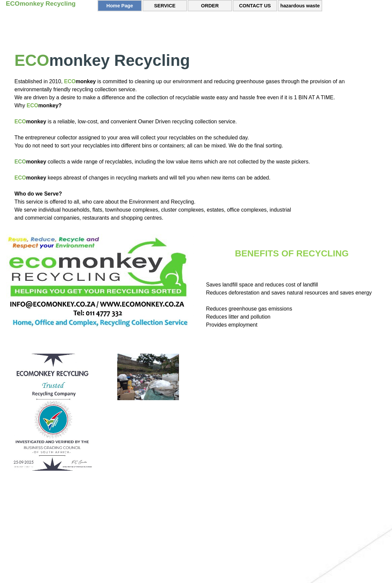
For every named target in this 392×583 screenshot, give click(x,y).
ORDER (210, 6)
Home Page (120, 6)
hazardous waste (300, 6)
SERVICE (165, 6)
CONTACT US (255, 6)
